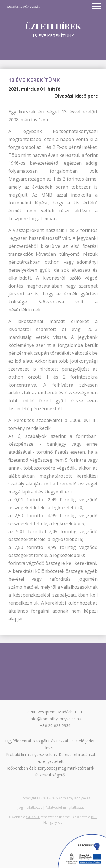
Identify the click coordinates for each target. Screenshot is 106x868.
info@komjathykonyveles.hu (55, 719)
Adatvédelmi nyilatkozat (65, 807)
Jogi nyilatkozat (30, 807)
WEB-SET (33, 817)
